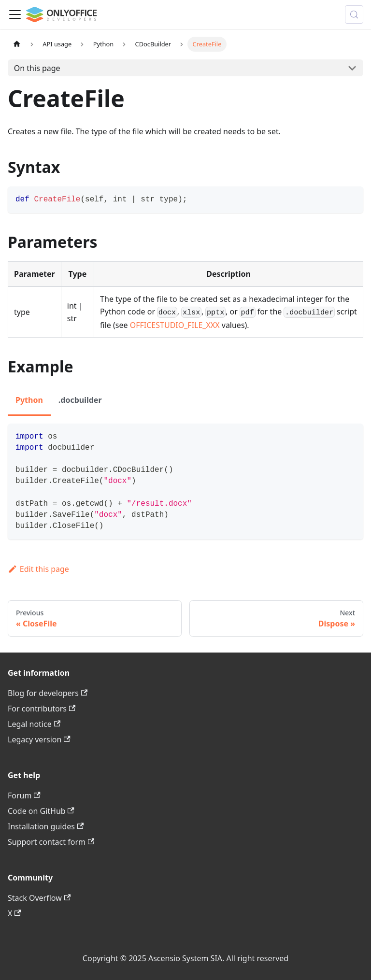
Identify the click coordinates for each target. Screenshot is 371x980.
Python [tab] (29, 400)
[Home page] (17, 44)
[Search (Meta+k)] (354, 14)
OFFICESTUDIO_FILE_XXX (175, 325)
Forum (24, 795)
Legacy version (39, 739)
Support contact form (51, 842)
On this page (37, 68)
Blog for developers (48, 693)
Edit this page (38, 569)
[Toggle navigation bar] (15, 14)
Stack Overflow (39, 898)
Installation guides (46, 826)
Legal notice (34, 724)
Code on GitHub (41, 811)
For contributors (42, 709)
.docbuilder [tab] (80, 400)
